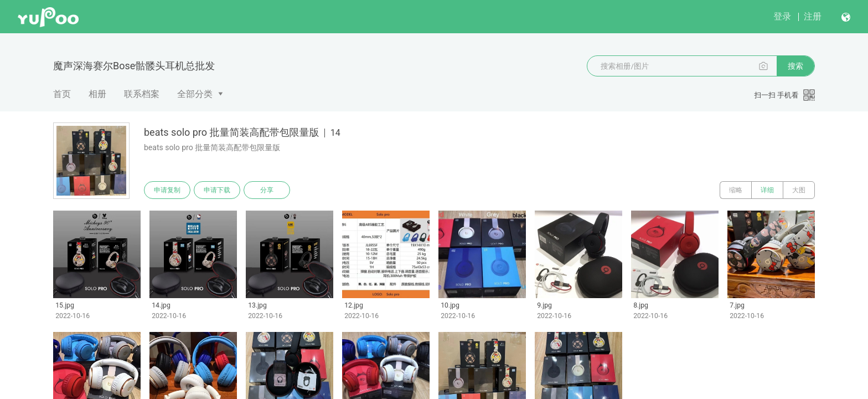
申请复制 (167, 190)
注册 (813, 16)
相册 (97, 94)
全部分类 (195, 94)
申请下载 (217, 190)
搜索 (795, 66)
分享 (267, 190)
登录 (782, 16)
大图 (799, 190)
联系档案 (142, 94)
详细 (767, 190)
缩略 (736, 190)
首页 (62, 94)
